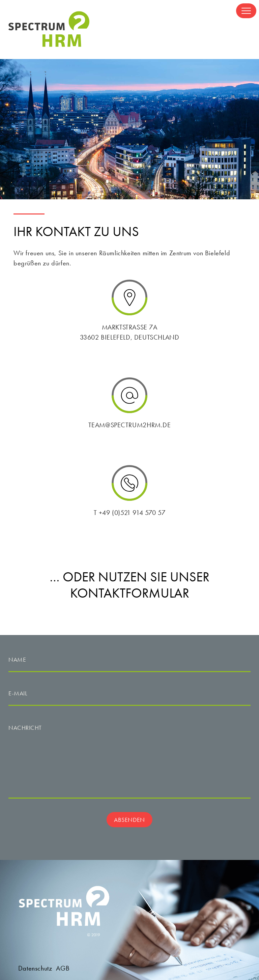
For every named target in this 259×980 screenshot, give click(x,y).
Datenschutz (35, 968)
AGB (63, 968)
